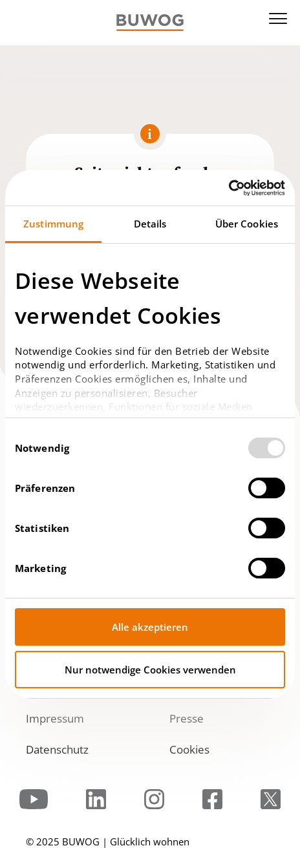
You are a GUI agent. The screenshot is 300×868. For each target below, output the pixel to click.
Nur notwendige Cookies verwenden (150, 670)
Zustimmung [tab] (53, 224)
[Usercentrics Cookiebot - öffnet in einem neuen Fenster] (229, 188)
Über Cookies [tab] (247, 224)
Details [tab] (150, 224)
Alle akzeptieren (150, 627)
